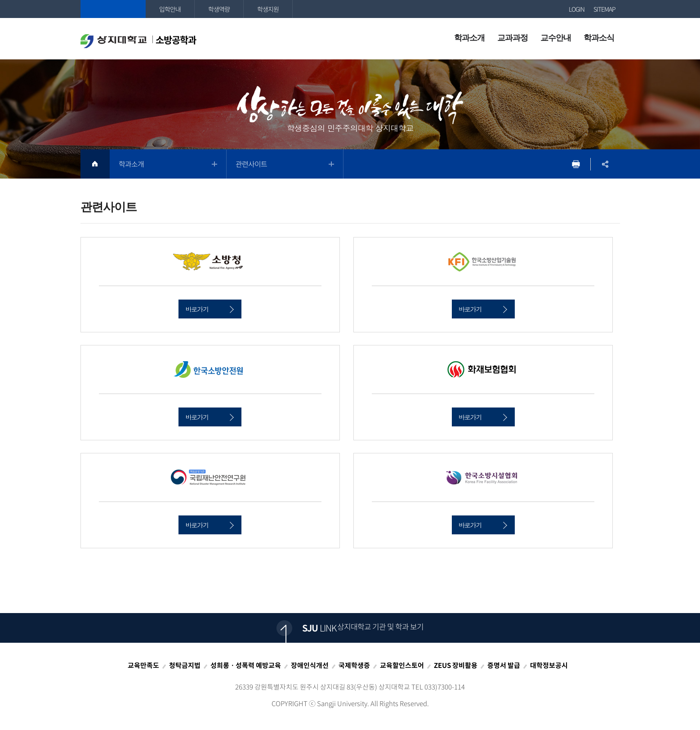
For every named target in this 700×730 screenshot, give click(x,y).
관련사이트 (251, 164)
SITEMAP (604, 9)
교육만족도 (143, 665)
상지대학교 (113, 9)
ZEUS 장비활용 (456, 665)
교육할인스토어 (402, 665)
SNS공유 (605, 164)
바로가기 (210, 309)
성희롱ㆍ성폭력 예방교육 (246, 665)
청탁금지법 (185, 665)
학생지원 (268, 9)
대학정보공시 (549, 665)
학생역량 (219, 9)
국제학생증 (354, 665)
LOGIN (577, 9)
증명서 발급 (504, 665)
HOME (95, 164)
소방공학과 (138, 40)
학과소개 (131, 164)
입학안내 (170, 9)
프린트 (576, 164)
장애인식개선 (310, 665)
